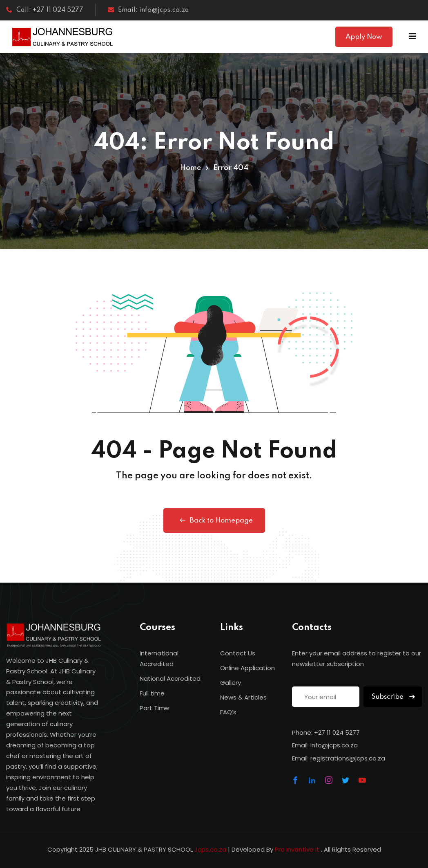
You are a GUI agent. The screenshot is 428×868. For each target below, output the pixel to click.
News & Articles (243, 697)
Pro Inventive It (298, 849)
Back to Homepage (214, 520)
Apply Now (364, 37)
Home (191, 168)
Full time (152, 693)
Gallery (231, 683)
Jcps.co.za (210, 849)
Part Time (154, 708)
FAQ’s (228, 712)
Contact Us (238, 653)
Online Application (247, 668)
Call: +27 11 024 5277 (45, 10)
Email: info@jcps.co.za (148, 10)
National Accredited (170, 678)
